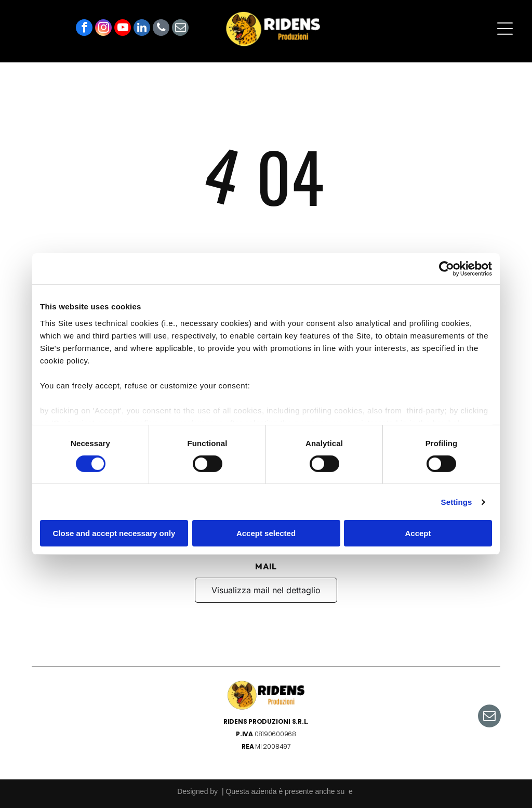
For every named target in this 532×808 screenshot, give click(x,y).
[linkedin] (142, 29)
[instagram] (103, 29)
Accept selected (266, 533)
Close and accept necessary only (114, 533)
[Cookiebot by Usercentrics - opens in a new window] (447, 269)
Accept (418, 533)
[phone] (161, 29)
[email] (180, 29)
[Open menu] (505, 29)
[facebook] (84, 29)
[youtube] (123, 29)
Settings (457, 502)
